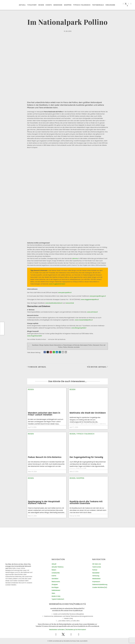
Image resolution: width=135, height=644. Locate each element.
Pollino (65, 347)
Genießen (58, 5)
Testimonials (98, 5)
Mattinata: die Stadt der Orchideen (88, 413)
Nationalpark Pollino (86, 345)
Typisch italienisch (82, 5)
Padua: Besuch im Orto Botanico (45, 457)
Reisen (41, 5)
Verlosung (110, 5)
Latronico (75, 259)
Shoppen (68, 5)
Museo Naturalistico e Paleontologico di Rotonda (64, 345)
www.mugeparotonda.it (57, 284)
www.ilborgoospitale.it (79, 328)
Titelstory (32, 5)
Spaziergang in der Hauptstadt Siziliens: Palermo (44, 502)
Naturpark (96, 345)
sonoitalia (76, 347)
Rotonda (70, 347)
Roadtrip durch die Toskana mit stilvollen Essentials (86, 502)
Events (49, 5)
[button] (127, 6)
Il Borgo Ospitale (44, 345)
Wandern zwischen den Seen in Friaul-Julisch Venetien (44, 414)
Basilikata (35, 345)
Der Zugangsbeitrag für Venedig (86, 457)
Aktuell (22, 5)
